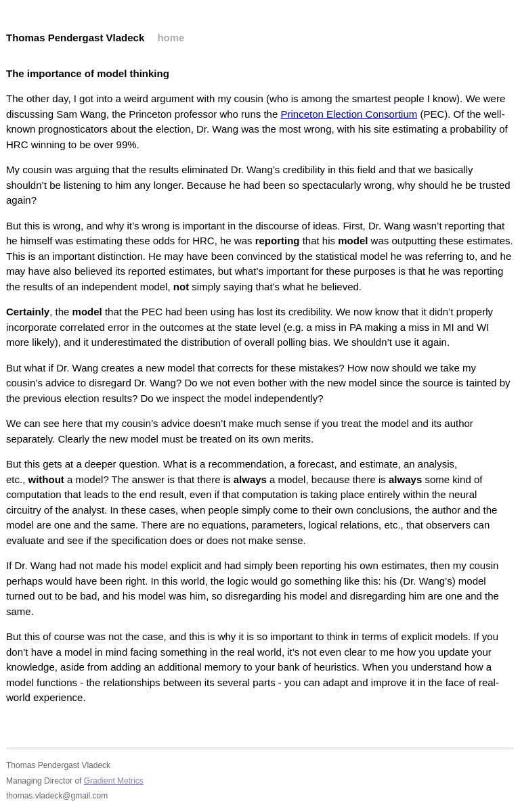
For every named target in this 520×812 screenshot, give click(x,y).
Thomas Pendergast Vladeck (75, 38)
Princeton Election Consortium (349, 114)
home (171, 38)
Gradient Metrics (114, 781)
